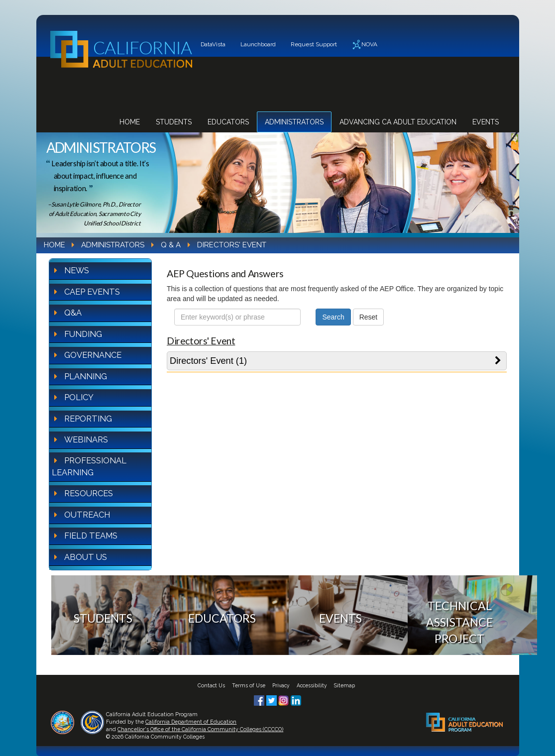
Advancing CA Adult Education (398, 122)
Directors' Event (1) (208, 361)
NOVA (365, 45)
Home (130, 122)
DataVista (213, 44)
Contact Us (211, 685)
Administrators (294, 122)
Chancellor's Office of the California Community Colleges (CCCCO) (200, 729)
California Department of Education (191, 722)
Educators (228, 122)
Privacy (281, 685)
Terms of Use (249, 685)
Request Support (314, 44)
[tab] (337, 361)
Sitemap (344, 685)
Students (174, 122)
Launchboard (258, 44)
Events (486, 122)
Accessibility (312, 685)
